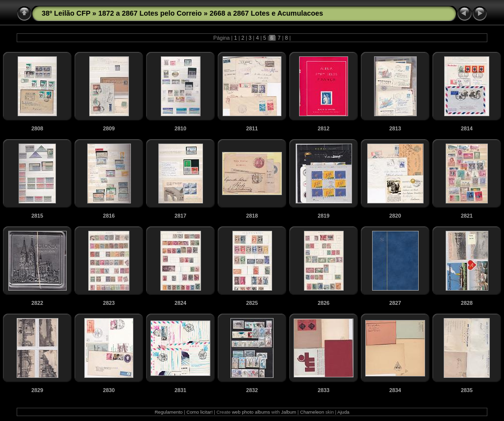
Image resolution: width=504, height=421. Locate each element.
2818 (252, 216)
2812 (324, 128)
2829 (37, 390)
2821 (467, 216)
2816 (109, 216)
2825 (252, 303)
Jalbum (289, 412)
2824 (180, 303)
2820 (395, 216)
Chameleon (312, 412)
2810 (180, 128)
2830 (109, 390)
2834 (395, 390)
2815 (37, 216)
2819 (324, 216)
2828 (467, 303)
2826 (324, 303)
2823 (109, 303)
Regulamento (168, 412)
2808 (37, 128)
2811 (252, 128)
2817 (180, 216)
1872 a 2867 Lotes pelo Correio (150, 13)
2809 (109, 128)
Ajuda (343, 412)
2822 (37, 303)
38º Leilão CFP (66, 13)
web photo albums (251, 412)
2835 (467, 390)
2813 (395, 128)
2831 (180, 390)
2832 (252, 390)
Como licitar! (199, 412)
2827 (395, 303)
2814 (467, 128)
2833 (324, 390)
